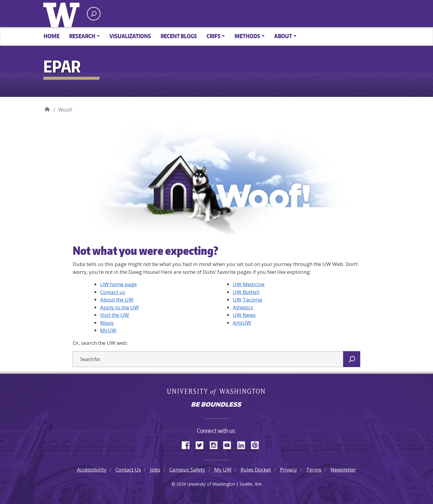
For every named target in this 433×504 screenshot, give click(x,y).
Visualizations (130, 36)
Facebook (188, 444)
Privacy (289, 470)
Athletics (243, 307)
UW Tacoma (247, 300)
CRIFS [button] (213, 36)
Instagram (216, 444)
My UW (223, 470)
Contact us (113, 292)
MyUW (108, 330)
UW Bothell (246, 292)
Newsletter (343, 470)
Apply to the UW (120, 307)
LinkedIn (243, 444)
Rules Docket (256, 470)
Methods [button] (247, 36)
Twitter (202, 444)
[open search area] (94, 14)
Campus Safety (187, 470)
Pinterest (257, 444)
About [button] (283, 36)
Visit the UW (115, 315)
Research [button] (82, 36)
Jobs (155, 470)
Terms (314, 470)
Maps (107, 323)
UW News (244, 315)
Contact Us (128, 470)
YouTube (229, 444)
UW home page (118, 284)
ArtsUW (242, 323)
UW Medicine (249, 284)
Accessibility (92, 470)
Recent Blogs (179, 36)
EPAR (47, 108)
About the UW (117, 300)
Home (52, 36)
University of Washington (63, 14)
